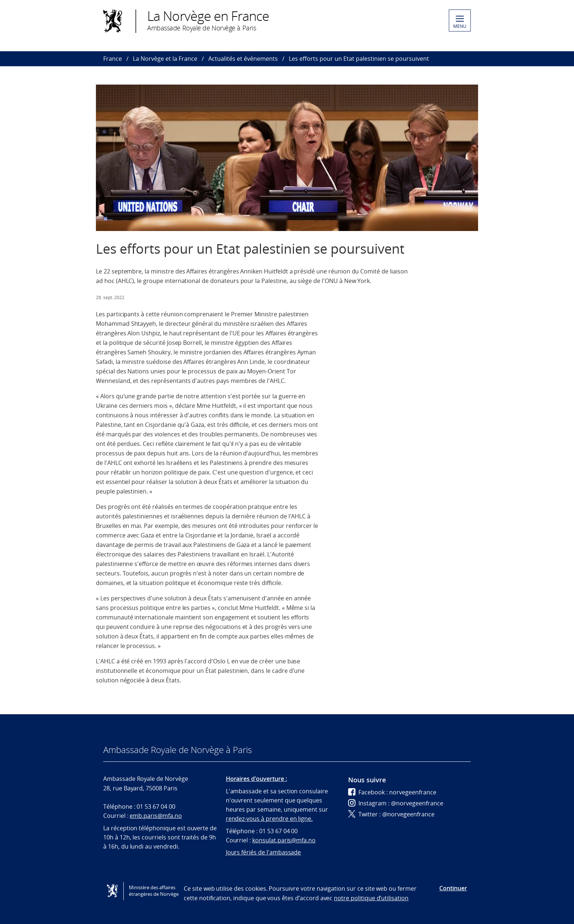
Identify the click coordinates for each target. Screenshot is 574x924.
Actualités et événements (243, 59)
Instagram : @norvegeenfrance (396, 803)
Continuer (453, 888)
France (113, 59)
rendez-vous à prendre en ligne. (269, 819)
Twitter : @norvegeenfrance (391, 814)
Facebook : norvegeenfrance (392, 792)
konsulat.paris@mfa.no (284, 840)
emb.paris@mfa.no (156, 816)
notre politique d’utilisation (371, 898)
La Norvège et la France (165, 59)
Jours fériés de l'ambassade (264, 852)
